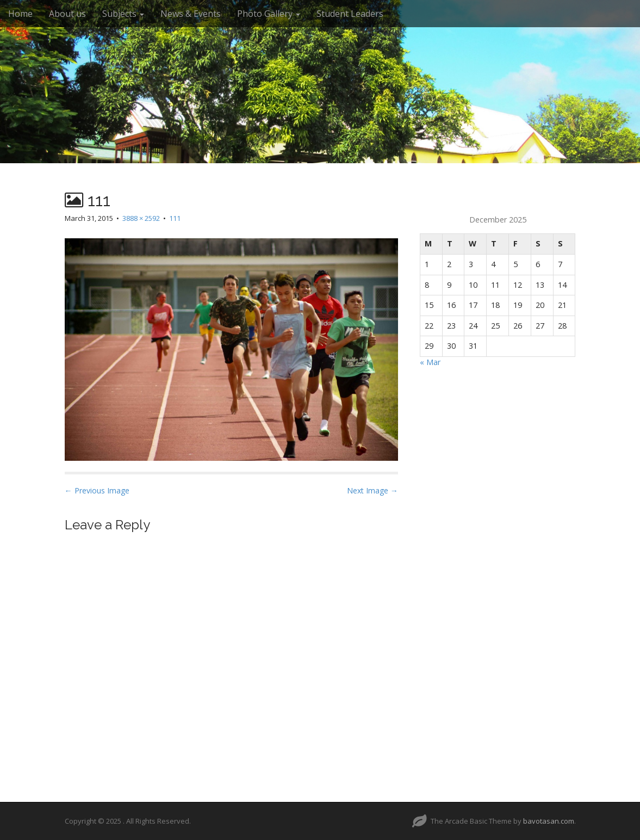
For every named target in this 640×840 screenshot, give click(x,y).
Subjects (123, 14)
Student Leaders (350, 14)
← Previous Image (97, 490)
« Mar (430, 362)
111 (175, 218)
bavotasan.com (549, 821)
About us (67, 14)
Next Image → (372, 490)
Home (20, 14)
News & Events (191, 14)
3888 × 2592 (141, 218)
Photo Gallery (269, 14)
